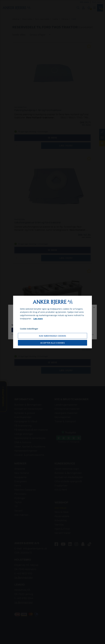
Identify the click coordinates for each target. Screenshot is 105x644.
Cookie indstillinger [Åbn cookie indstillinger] (29, 329)
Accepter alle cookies (52, 343)
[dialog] (52, 322)
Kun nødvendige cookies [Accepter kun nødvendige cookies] (53, 336)
